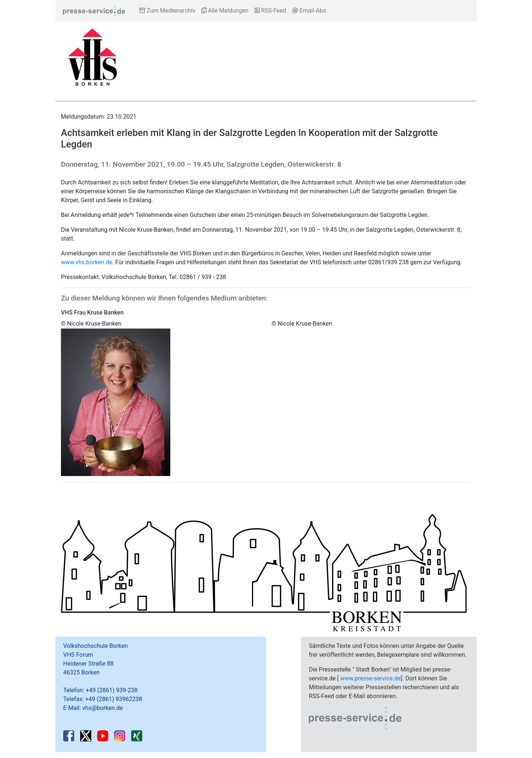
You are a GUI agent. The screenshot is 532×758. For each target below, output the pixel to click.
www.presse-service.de (371, 678)
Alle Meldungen (225, 11)
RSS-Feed (270, 11)
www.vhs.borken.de (87, 262)
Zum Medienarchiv (167, 11)
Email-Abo (309, 11)
